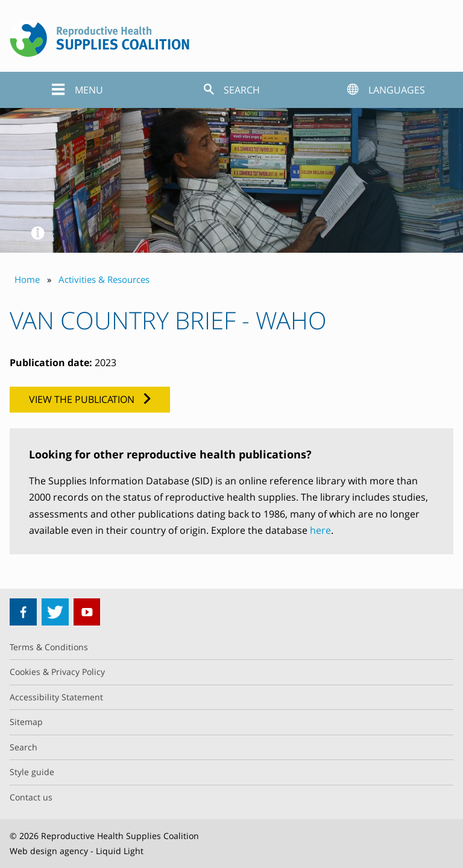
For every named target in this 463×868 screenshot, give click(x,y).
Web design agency (49, 851)
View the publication (82, 399)
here (320, 530)
